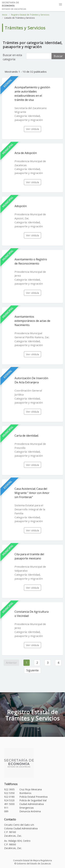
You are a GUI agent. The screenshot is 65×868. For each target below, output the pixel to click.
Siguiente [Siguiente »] (32, 670)
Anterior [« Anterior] (11, 663)
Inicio (5, 15)
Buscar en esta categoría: (12, 57)
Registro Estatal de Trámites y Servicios (30, 15)
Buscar (58, 56)
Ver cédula (32, 129)
